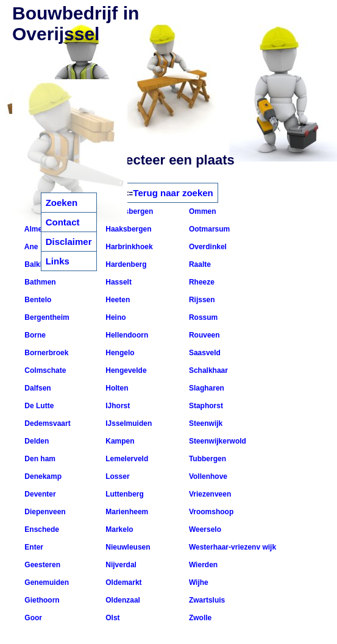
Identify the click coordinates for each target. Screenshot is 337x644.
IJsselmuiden (128, 423)
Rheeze (201, 282)
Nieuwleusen (127, 547)
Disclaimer (69, 242)
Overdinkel (207, 247)
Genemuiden (46, 582)
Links (58, 261)
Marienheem (126, 512)
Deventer (39, 494)
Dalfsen (37, 388)
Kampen (119, 441)
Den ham (39, 459)
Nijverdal (120, 565)
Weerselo (204, 529)
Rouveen (204, 335)
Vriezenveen (209, 494)
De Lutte (38, 406)
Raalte (199, 264)
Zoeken (62, 203)
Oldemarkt (123, 582)
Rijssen (201, 300)
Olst (112, 618)
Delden (36, 441)
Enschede (41, 529)
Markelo (119, 529)
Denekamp (42, 476)
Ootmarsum (209, 229)
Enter (33, 547)
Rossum (203, 317)
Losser (117, 476)
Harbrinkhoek (128, 247)
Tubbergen (207, 459)
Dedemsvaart (47, 423)
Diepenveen (44, 512)
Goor (32, 618)
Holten (116, 388)
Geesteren (41, 565)
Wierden (203, 565)
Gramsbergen (128, 211)
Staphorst (205, 406)
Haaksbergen (128, 229)
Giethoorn (41, 600)
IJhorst (117, 406)
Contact (63, 222)
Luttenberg (124, 494)
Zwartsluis (206, 600)
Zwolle (200, 618)
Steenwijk (205, 423)
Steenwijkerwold (217, 441)
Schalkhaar (208, 370)
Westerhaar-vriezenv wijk (232, 547)
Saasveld (204, 353)
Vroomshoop (211, 512)
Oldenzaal (122, 600)
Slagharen (206, 388)
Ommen (202, 211)
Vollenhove (207, 476)
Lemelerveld (126, 459)
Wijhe (198, 582)
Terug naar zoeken (173, 193)
